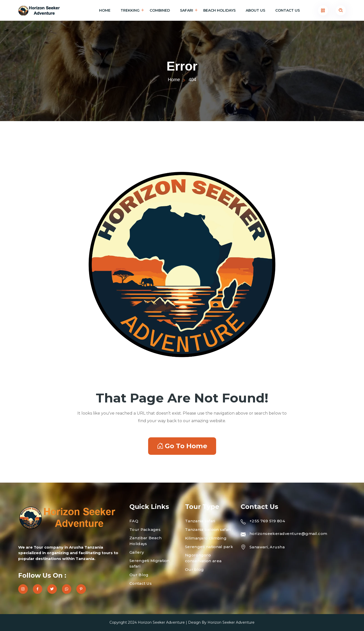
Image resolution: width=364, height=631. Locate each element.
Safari (187, 10)
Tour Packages (145, 529)
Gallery (137, 552)
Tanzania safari (200, 521)
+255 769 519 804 (267, 521)
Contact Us (288, 10)
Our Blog (139, 575)
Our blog (194, 569)
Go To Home (182, 446)
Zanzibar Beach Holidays (145, 541)
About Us (255, 10)
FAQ (134, 521)
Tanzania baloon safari (208, 529)
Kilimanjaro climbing (206, 538)
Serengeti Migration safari (150, 564)
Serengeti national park (209, 547)
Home (105, 10)
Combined (160, 10)
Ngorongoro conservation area (203, 558)
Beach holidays (219, 10)
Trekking (130, 10)
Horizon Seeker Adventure (161, 622)
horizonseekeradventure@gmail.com (288, 534)
